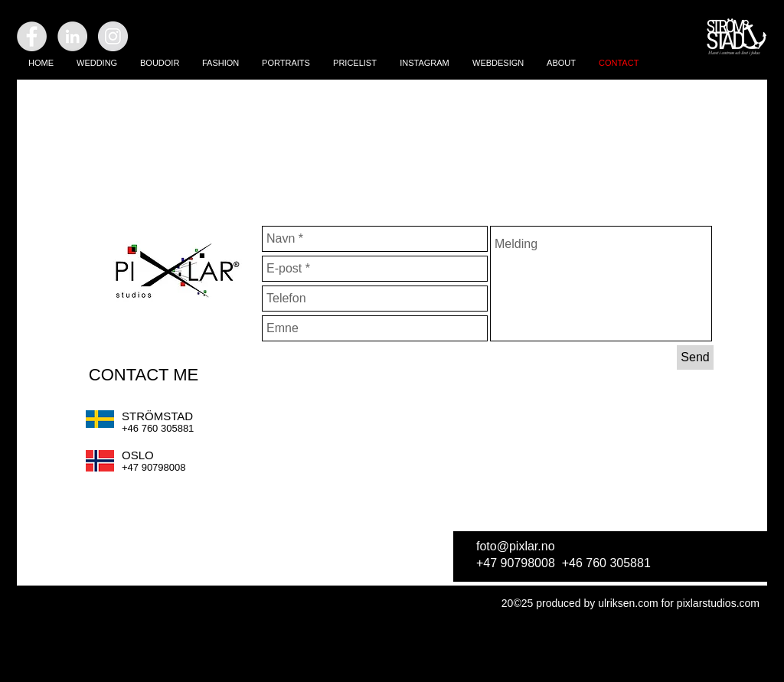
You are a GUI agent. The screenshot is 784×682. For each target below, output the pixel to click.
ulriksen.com (628, 603)
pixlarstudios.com (718, 603)
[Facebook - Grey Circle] (32, 36)
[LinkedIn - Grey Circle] (72, 36)
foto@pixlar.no (516, 546)
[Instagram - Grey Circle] (113, 36)
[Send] (695, 357)
